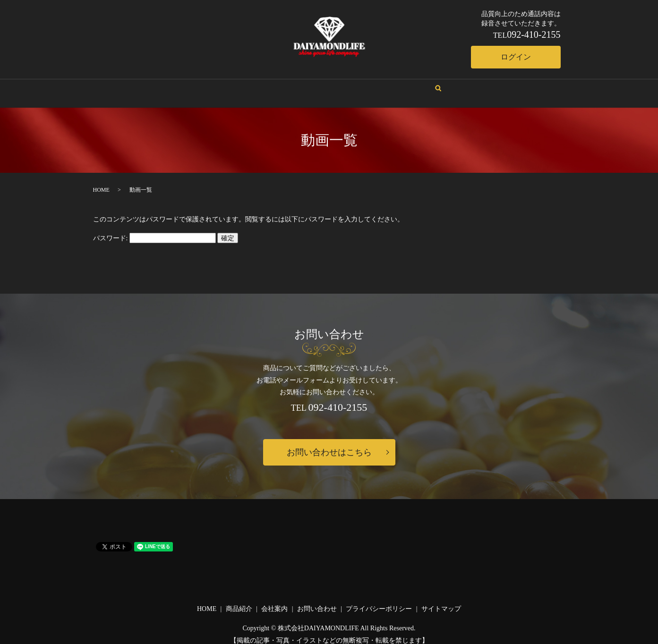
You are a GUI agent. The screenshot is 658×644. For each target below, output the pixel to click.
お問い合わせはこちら (329, 443)
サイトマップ (441, 600)
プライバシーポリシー (379, 600)
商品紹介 (325, 84)
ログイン (516, 57)
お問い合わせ (371, 84)
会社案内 (285, 84)
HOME (249, 84)
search (411, 85)
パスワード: (154, 229)
